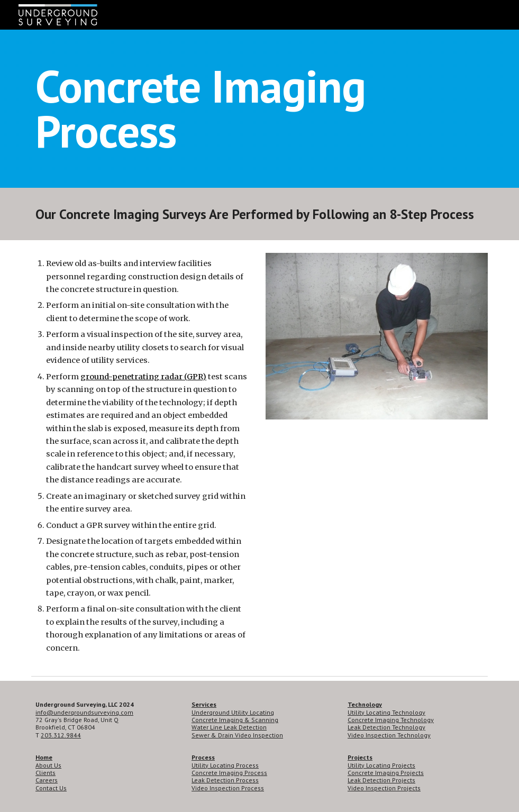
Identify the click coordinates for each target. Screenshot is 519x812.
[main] (259, 109)
